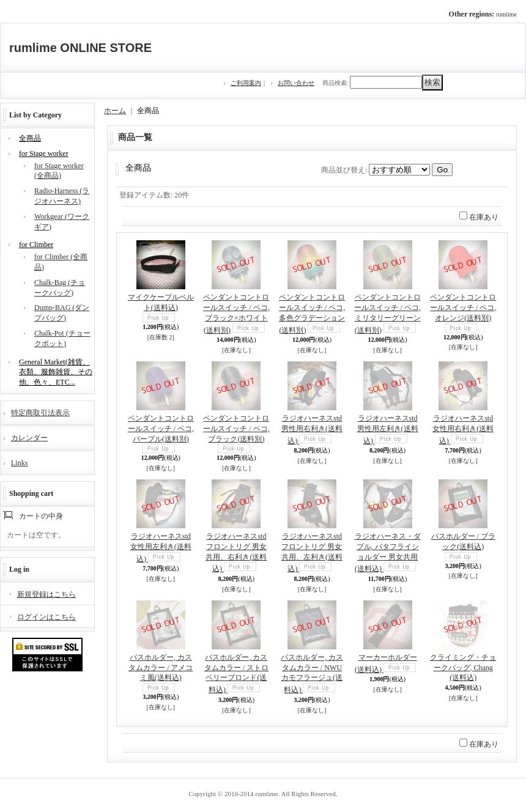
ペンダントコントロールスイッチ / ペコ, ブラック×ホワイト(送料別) (236, 313)
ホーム (115, 111)
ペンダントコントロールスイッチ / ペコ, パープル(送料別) (161, 429)
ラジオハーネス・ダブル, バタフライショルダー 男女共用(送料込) (388, 552)
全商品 (30, 138)
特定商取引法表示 (40, 413)
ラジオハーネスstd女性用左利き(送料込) (161, 548)
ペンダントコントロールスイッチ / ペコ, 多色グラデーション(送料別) (312, 313)
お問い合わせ (296, 83)
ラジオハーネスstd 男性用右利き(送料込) (312, 430)
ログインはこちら (46, 617)
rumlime (506, 14)
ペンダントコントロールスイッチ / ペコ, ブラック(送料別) (236, 429)
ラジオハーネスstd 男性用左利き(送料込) (388, 430)
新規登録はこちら (46, 594)
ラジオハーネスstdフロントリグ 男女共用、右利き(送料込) (236, 552)
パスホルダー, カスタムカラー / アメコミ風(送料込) (161, 668)
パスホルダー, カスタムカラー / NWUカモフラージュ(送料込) (312, 674)
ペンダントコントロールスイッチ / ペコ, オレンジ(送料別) (463, 308)
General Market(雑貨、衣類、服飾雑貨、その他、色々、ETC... (56, 372)
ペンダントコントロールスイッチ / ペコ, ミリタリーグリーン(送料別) (387, 313)
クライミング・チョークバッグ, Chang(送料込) (463, 668)
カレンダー (29, 438)
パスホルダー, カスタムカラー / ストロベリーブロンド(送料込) (236, 674)
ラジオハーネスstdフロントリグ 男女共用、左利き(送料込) (312, 552)
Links (19, 463)
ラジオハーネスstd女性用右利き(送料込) (463, 430)
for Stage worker (44, 153)
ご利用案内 (246, 83)
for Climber (36, 245)
